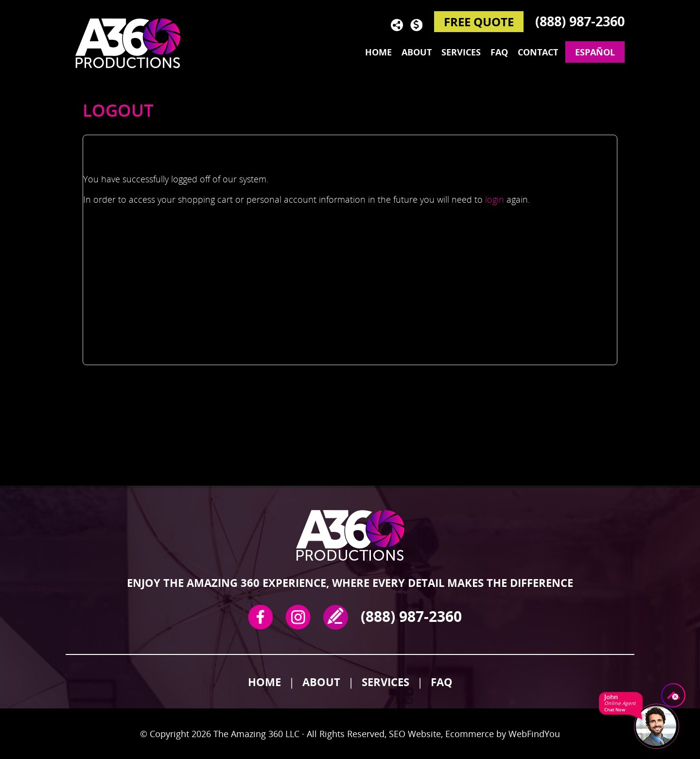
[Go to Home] (134, 43)
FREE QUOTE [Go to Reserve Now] (479, 22)
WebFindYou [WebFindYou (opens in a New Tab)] (534, 734)
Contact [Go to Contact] (538, 52)
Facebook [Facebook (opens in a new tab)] (260, 617)
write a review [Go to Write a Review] (336, 617)
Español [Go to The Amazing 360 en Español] (595, 52)
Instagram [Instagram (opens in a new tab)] (298, 617)
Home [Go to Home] (378, 52)
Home (264, 682)
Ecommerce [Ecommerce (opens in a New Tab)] (470, 734)
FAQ (442, 682)
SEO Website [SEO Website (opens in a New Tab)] (415, 734)
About (321, 682)
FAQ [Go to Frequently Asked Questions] (499, 52)
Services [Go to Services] (461, 52)
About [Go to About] (417, 52)
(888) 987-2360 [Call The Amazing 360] (580, 21)
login (495, 199)
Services (385, 682)
